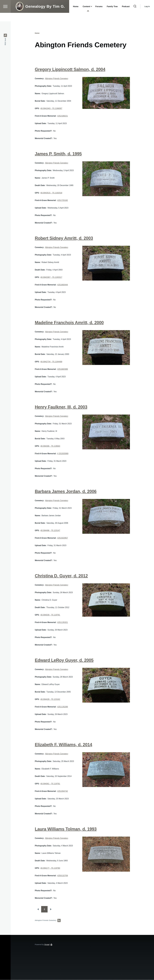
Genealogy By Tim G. (45, 15)
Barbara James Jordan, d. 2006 (66, 492)
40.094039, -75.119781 (50, 615)
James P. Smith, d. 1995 (58, 154)
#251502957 (63, 538)
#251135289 (63, 707)
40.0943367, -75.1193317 (51, 277)
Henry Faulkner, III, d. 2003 (61, 407)
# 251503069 (63, 454)
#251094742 (63, 791)
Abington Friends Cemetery (57, 79)
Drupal (47, 945)
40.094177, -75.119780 (50, 868)
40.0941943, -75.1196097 (51, 109)
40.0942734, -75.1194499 (51, 362)
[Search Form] (135, 15)
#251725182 (63, 200)
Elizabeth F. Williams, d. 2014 (63, 745)
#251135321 (63, 622)
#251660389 (63, 369)
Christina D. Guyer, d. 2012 (61, 576)
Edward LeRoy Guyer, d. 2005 (64, 660)
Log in (147, 15)
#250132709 (63, 876)
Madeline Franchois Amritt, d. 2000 (69, 323)
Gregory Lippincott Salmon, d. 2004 (70, 70)
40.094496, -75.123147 (50, 531)
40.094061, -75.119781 (50, 784)
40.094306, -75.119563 (50, 446)
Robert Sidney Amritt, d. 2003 (64, 238)
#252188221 (63, 116)
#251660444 (63, 285)
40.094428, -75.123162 (50, 699)
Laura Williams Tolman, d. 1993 (66, 829)
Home (37, 33)
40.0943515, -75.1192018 (51, 193)
